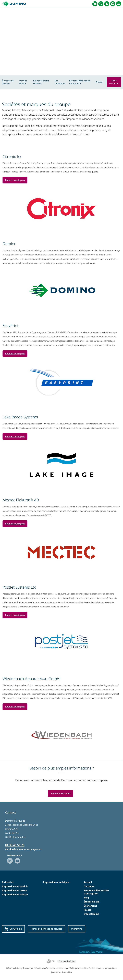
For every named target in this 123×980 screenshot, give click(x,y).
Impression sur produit (15, 887)
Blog (86, 898)
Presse (88, 910)
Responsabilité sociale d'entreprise (96, 892)
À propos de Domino (8, 82)
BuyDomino (14, 929)
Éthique (99, 82)
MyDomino (78, 929)
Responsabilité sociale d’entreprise (80, 82)
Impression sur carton (14, 891)
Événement (90, 906)
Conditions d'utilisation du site (48, 969)
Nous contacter (114, 82)
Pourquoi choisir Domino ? (41, 82)
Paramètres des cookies (61, 973)
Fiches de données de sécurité (47, 929)
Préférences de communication (102, 969)
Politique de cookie (78, 969)
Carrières (89, 887)
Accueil (88, 883)
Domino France (23, 82)
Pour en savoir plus (15, 180)
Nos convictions (60, 82)
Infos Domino (91, 914)
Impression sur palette (15, 895)
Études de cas (92, 902)
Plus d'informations (60, 794)
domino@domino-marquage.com (24, 850)
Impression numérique (56, 883)
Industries (8, 883)
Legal (66, 969)
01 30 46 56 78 (15, 845)
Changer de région (67, 962)
